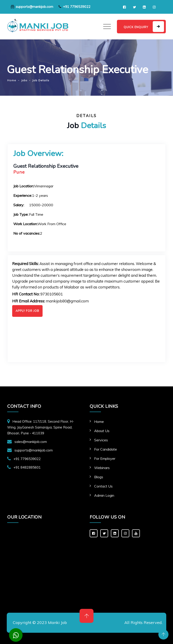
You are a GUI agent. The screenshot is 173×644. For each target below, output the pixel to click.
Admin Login (104, 495)
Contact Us (103, 486)
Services (101, 440)
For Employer (105, 458)
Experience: (23, 195)
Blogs (99, 477)
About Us (102, 431)
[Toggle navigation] (107, 27)
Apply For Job (27, 311)
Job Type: (21, 214)
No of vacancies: (27, 233)
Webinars (102, 468)
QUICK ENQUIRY (136, 27)
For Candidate (106, 449)
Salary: (19, 205)
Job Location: (24, 186)
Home (99, 422)
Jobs (24, 80)
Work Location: (25, 224)
